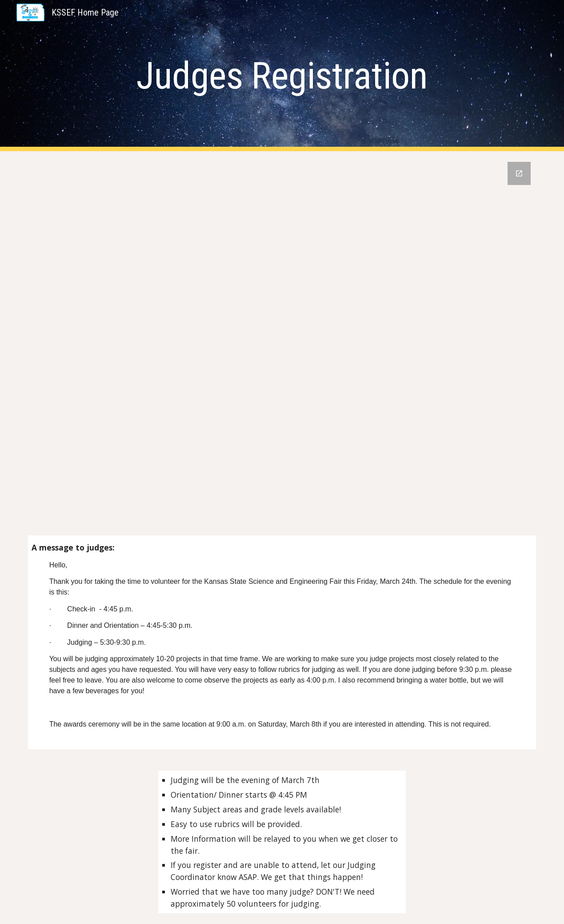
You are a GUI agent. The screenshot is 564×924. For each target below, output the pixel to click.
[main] (282, 76)
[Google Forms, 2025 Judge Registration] (282, 349)
